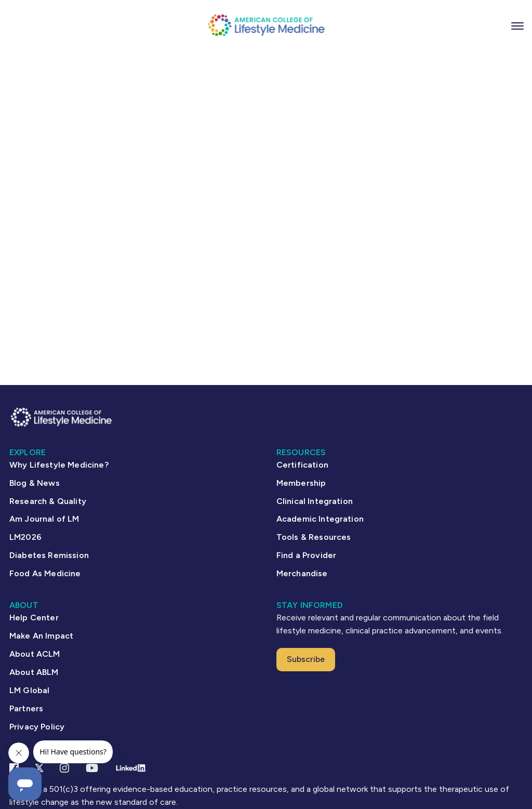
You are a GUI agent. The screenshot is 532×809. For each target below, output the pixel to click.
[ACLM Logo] (266, 25)
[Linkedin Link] (131, 768)
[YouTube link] (92, 768)
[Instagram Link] (64, 768)
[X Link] (39, 768)
